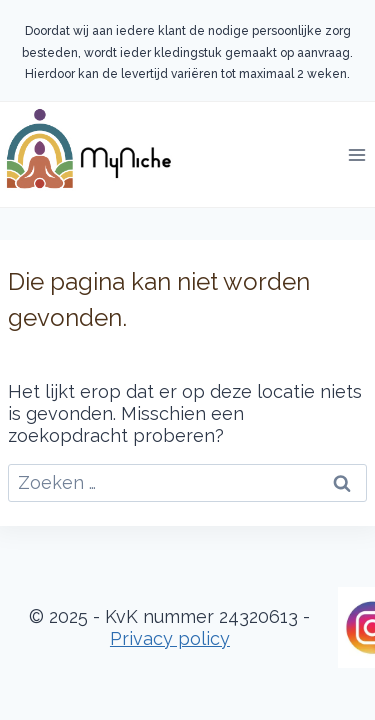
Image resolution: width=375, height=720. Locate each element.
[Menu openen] (356, 154)
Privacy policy (170, 638)
